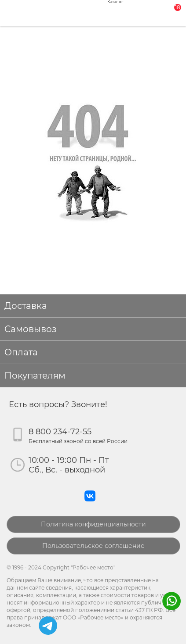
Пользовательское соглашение (93, 546)
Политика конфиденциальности (93, 524)
